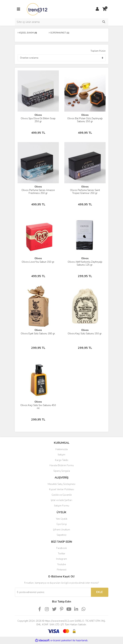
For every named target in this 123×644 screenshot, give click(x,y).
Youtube (61, 564)
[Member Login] (97, 9)
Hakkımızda (61, 449)
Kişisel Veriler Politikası (62, 489)
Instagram (61, 559)
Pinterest (62, 570)
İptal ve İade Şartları (61, 500)
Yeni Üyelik (62, 519)
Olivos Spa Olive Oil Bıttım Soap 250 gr (38, 120)
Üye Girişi (62, 524)
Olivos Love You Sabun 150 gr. (38, 262)
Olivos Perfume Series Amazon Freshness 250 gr (38, 192)
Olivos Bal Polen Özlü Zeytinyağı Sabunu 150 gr (85, 120)
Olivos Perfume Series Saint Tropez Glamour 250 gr (85, 192)
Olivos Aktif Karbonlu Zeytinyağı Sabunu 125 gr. (85, 263)
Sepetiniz (61, 535)
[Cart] (105, 9)
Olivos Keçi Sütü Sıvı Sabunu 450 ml (38, 407)
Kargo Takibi (62, 460)
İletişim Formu (62, 506)
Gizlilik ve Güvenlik (62, 495)
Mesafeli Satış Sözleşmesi (61, 484)
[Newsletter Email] (53, 592)
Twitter (62, 554)
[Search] (62, 22)
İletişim (61, 455)
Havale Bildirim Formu (62, 465)
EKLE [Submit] (100, 592)
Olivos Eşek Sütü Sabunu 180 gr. (38, 334)
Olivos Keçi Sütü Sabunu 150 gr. (85, 334)
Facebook (61, 548)
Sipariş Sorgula (62, 471)
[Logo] (37, 9)
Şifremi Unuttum (61, 530)
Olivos (38, 115)
